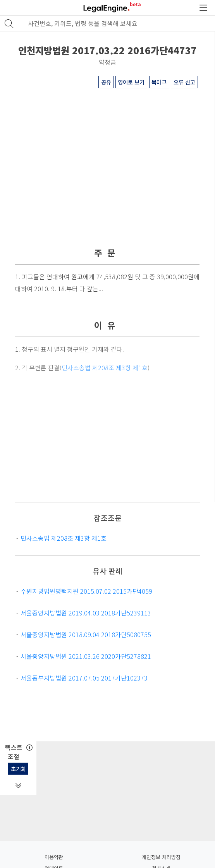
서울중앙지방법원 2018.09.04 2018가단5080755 (86, 634)
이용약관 (54, 857)
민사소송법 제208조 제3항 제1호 (64, 538)
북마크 (159, 82)
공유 (106, 82)
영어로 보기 (131, 82)
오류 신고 (184, 82)
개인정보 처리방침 (161, 857)
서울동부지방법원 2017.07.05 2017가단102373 (84, 678)
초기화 (18, 769)
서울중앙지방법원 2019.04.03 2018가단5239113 (86, 613)
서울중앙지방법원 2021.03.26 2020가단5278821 (86, 656)
